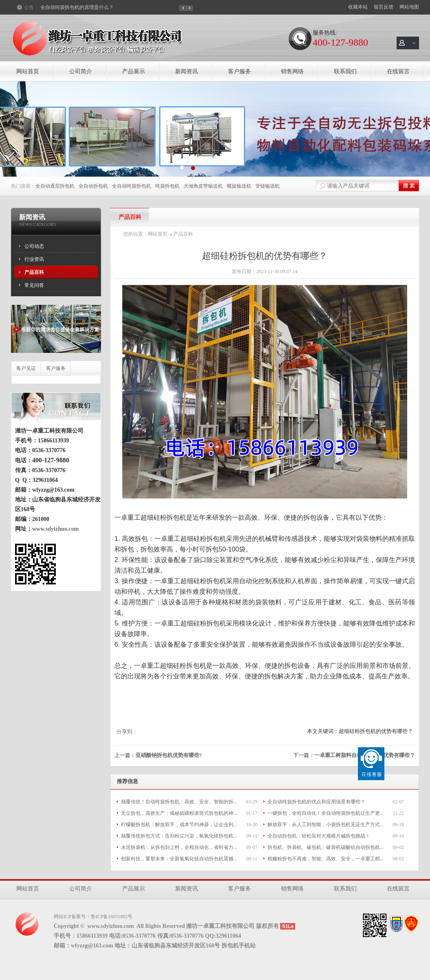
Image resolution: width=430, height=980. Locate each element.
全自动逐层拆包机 (55, 186)
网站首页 (28, 71)
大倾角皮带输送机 (203, 186)
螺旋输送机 (239, 186)
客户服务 (239, 71)
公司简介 (81, 71)
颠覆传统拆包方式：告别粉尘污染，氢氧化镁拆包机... (179, 836)
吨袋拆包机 (167, 186)
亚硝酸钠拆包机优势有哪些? (169, 755)
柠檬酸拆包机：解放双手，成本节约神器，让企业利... (179, 825)
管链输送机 (268, 186)
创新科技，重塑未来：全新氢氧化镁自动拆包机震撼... (179, 859)
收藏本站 (358, 7)
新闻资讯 (186, 71)
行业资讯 (34, 259)
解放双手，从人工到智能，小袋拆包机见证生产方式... (326, 825)
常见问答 (34, 285)
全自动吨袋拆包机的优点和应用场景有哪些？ (316, 802)
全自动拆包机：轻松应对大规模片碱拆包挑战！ (319, 836)
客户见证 (26, 368)
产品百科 (34, 272)
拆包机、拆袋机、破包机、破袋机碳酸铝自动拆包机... (326, 847)
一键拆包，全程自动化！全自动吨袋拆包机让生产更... (326, 813)
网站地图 (409, 7)
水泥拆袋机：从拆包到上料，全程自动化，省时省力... (179, 847)
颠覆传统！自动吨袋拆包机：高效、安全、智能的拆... (179, 802)
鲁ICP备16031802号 (112, 917)
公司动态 (34, 246)
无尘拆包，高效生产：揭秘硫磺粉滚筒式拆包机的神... (179, 813)
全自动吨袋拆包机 (132, 186)
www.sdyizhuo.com (53, 529)
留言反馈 (384, 7)
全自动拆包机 (93, 186)
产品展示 (134, 71)
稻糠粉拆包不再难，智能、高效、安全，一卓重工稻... (326, 859)
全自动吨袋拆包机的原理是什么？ (77, 7)
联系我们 (345, 71)
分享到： (127, 732)
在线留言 (398, 71)
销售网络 (292, 71)
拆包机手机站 (239, 946)
